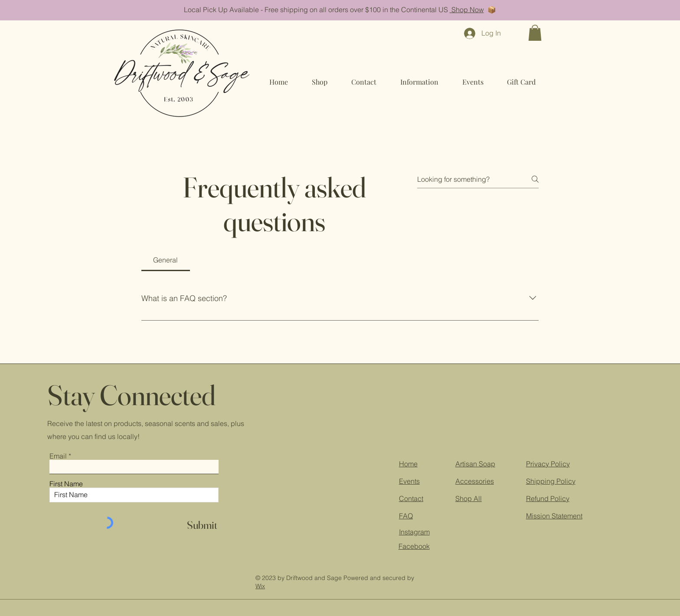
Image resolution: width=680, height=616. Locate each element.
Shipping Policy (551, 481)
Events (409, 481)
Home (408, 464)
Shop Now (467, 10)
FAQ (406, 516)
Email (58, 456)
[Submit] (202, 525)
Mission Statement (554, 516)
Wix (260, 586)
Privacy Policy (548, 464)
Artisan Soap (475, 464)
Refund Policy (548, 498)
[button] (535, 33)
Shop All (469, 498)
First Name (66, 484)
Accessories (475, 481)
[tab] (166, 260)
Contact (411, 498)
